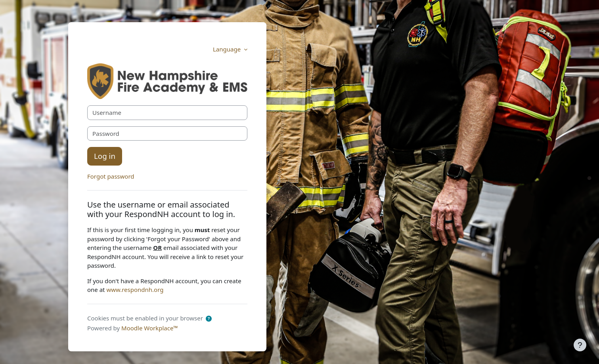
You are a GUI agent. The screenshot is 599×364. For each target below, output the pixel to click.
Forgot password (111, 176)
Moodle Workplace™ (150, 328)
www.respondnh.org (135, 290)
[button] (209, 319)
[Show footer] (580, 345)
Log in (105, 156)
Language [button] (228, 49)
